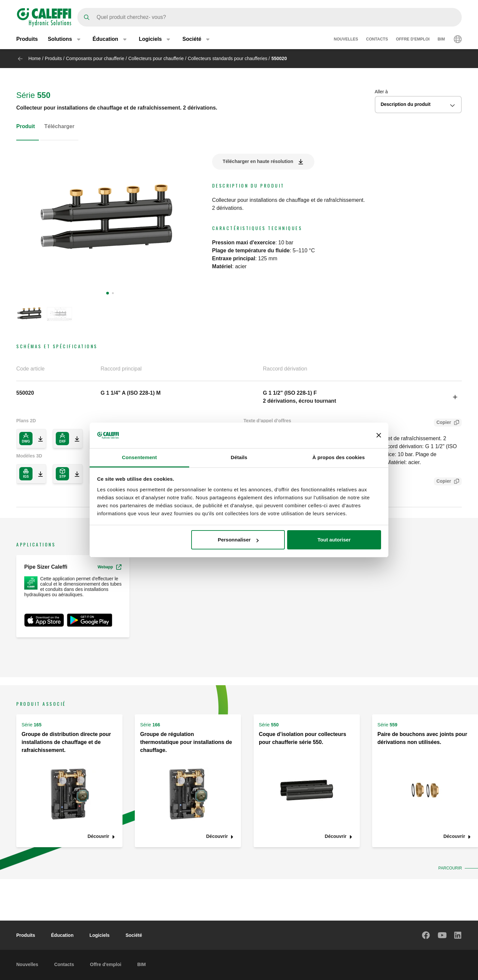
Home (34, 58)
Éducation (62, 935)
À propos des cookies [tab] (339, 457)
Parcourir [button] (449, 868)
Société (134, 935)
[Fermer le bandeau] (379, 435)
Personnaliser (238, 540)
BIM (441, 39)
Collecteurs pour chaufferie (156, 58)
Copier (442, 423)
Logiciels (99, 935)
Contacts (377, 39)
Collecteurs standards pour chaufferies (228, 58)
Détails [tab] (239, 457)
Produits (27, 39)
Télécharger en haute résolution (258, 161)
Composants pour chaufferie (95, 58)
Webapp (110, 567)
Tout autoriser (334, 540)
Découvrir (98, 836)
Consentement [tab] (139, 457)
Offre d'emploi (413, 39)
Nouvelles (346, 39)
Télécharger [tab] (59, 126)
